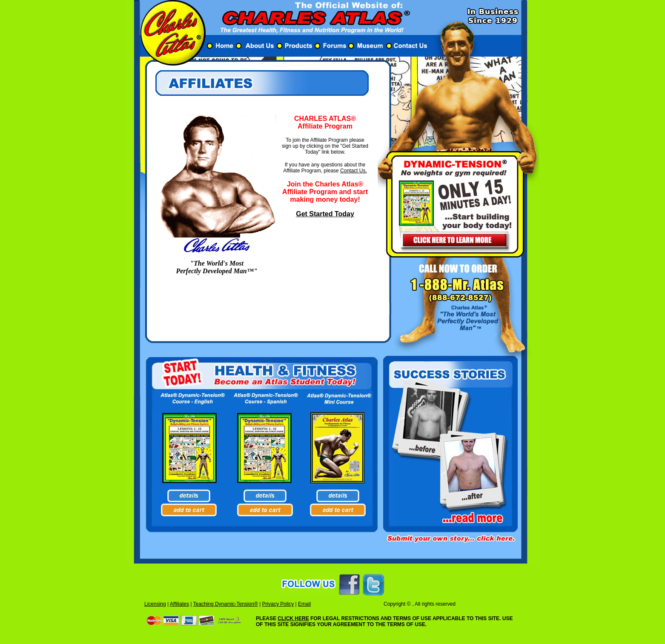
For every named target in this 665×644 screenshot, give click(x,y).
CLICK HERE (293, 618)
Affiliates (179, 604)
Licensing (155, 604)
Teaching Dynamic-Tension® (226, 604)
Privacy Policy (278, 604)
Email (304, 604)
